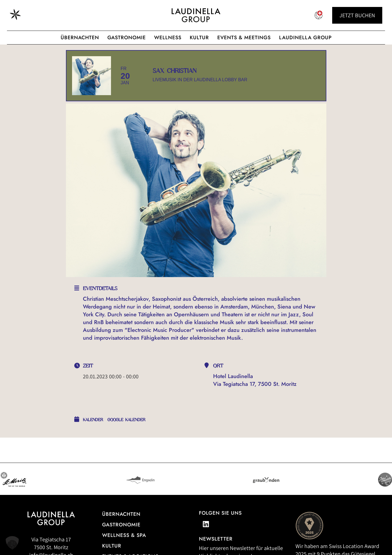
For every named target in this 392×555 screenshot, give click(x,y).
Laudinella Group (305, 38)
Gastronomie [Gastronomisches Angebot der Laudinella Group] (127, 38)
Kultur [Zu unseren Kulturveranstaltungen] (112, 546)
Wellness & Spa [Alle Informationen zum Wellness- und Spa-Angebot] (124, 535)
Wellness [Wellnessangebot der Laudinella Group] (168, 38)
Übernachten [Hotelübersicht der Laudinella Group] (80, 38)
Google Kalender (126, 420)
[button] (12, 543)
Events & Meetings (244, 38)
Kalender (93, 420)
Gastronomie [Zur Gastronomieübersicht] (121, 525)
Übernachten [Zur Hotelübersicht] (121, 514)
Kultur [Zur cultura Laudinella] (199, 38)
